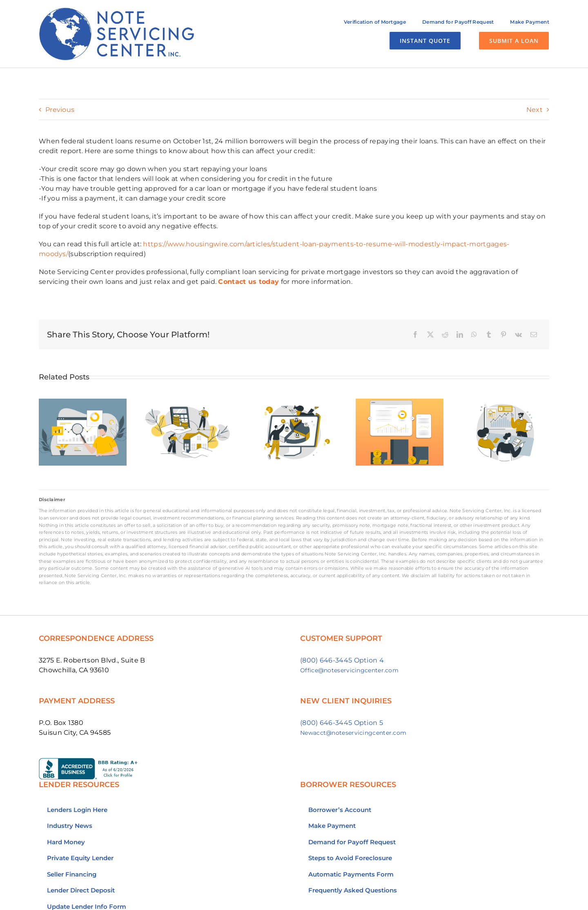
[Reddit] (445, 335)
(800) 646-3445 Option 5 (342, 723)
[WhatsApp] (474, 335)
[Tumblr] (489, 335)
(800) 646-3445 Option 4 (342, 660)
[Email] (534, 335)
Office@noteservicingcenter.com (349, 670)
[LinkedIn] (460, 335)
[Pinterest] (503, 335)
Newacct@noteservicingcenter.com (353, 733)
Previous (60, 110)
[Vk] (518, 335)
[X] (430, 335)
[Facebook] (415, 335)
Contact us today (248, 282)
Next (535, 110)
